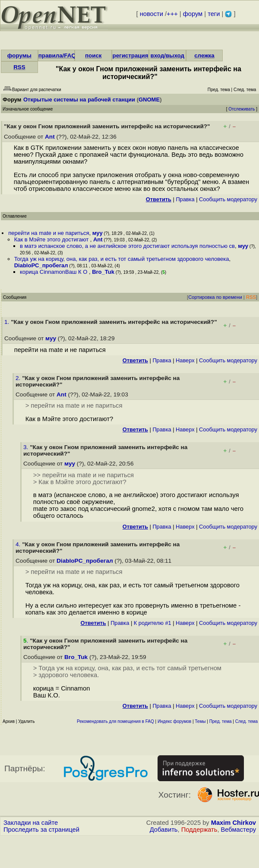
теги (214, 14)
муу (98, 233)
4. (19, 544)
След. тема (246, 721)
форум (193, 14)
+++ (172, 14)
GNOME (149, 100)
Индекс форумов (174, 721)
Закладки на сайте (31, 823)
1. (8, 322)
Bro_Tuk (103, 272)
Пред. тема (221, 721)
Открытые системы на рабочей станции (79, 100)
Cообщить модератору (228, 199)
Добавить (164, 830)
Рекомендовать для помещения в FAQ (115, 721)
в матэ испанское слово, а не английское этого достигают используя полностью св (127, 246)
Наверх (185, 360)
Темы (200, 721)
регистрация (131, 55)
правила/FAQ (57, 55)
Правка (185, 199)
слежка (204, 55)
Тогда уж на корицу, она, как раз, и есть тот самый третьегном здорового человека (122, 259)
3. (27, 447)
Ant (50, 137)
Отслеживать (242, 109)
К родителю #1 (153, 623)
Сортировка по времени (215, 297)
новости (152, 14)
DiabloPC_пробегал (41, 265)
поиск (93, 55)
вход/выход (167, 55)
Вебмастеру (238, 830)
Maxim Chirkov (234, 823)
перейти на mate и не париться (49, 233)
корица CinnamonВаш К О (54, 272)
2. (19, 378)
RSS (19, 67)
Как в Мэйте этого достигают (52, 239)
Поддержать (199, 830)
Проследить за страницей (41, 830)
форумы (19, 55)
